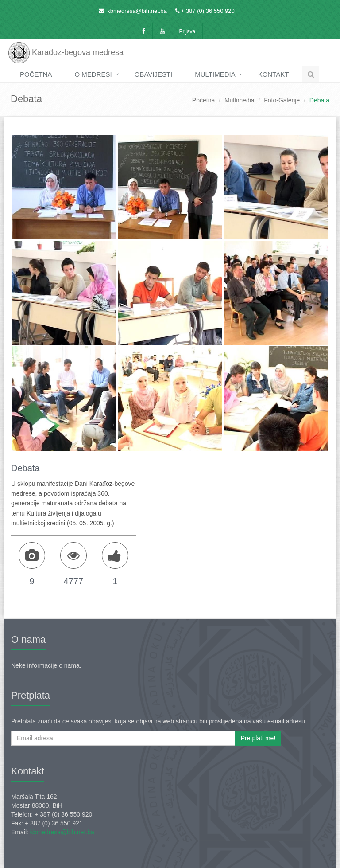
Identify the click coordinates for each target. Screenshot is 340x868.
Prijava (187, 31)
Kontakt (274, 74)
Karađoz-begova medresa (66, 51)
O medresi (93, 74)
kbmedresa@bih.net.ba (137, 11)
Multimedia (215, 74)
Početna (36, 74)
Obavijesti (154, 74)
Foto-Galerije (282, 100)
